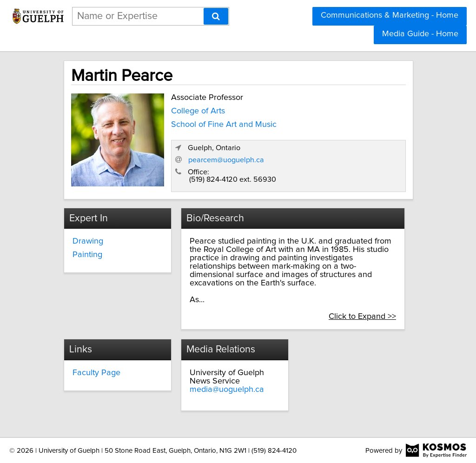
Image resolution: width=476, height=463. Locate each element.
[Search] (216, 16)
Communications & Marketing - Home (390, 15)
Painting (87, 255)
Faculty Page (96, 373)
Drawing (88, 241)
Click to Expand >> (362, 317)
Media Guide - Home (420, 34)
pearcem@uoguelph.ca (226, 160)
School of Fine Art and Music (224, 125)
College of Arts (198, 111)
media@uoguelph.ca (227, 390)
